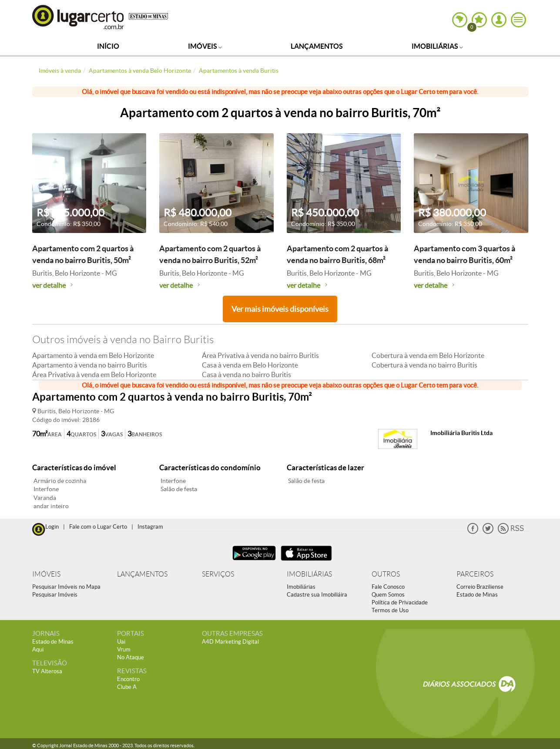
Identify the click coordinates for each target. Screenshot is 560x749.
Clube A (127, 687)
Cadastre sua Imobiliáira (317, 595)
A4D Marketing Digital (230, 642)
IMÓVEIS (46, 574)
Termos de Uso (390, 610)
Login (52, 527)
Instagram (150, 527)
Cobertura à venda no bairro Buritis (424, 365)
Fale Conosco (388, 587)
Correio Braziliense (480, 587)
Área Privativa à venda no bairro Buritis (260, 355)
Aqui (38, 649)
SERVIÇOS (218, 574)
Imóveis (205, 46)
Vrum (124, 649)
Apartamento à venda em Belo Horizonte (93, 355)
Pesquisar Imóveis (55, 595)
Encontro (128, 679)
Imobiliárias (437, 46)
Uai (121, 642)
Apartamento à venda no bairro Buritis (90, 365)
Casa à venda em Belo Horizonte (250, 365)
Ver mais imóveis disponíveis (280, 309)
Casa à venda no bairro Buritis (246, 374)
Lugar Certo (78, 17)
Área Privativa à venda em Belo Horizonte (94, 374)
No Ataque (131, 657)
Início (108, 46)
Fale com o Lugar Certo (98, 527)
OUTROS (386, 574)
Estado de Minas (477, 595)
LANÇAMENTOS (142, 574)
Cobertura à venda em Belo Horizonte (428, 355)
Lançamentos (317, 46)
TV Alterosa (47, 671)
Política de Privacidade (400, 602)
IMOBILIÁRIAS (309, 574)
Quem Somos (388, 595)
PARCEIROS (475, 574)
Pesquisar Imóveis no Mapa (66, 587)
